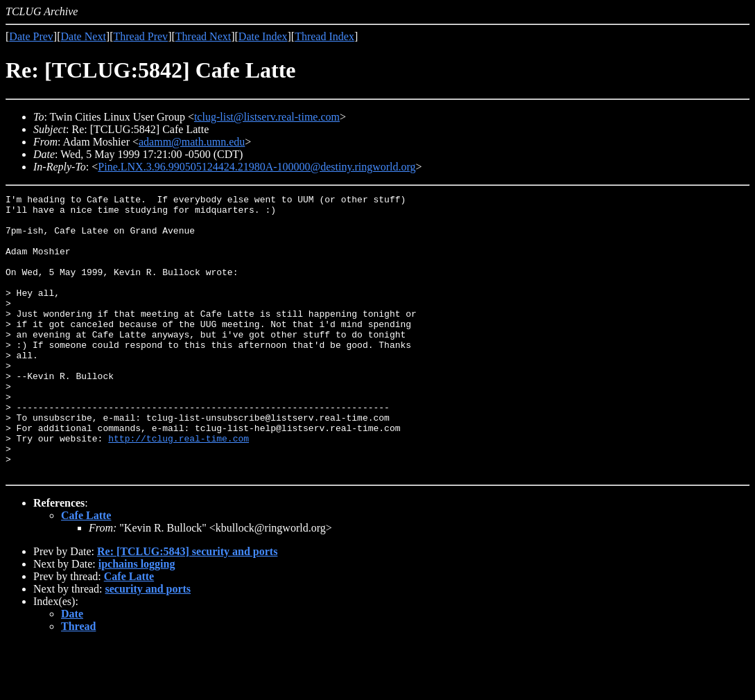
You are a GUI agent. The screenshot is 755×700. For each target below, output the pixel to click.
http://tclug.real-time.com (179, 488)
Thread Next (203, 36)
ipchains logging (137, 620)
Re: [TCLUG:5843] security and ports (187, 607)
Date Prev (31, 36)
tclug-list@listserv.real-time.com (267, 117)
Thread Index (324, 36)
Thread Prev (140, 36)
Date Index (263, 36)
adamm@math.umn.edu (192, 142)
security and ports (148, 645)
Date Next (84, 36)
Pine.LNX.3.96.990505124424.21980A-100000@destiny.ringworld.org (257, 167)
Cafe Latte (86, 571)
